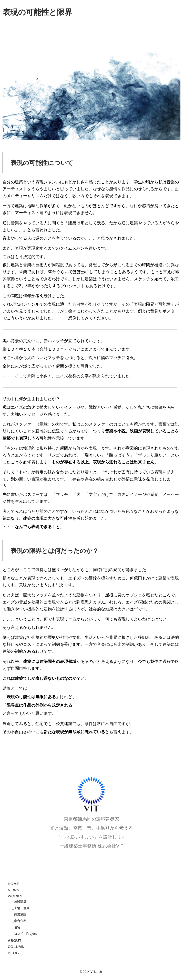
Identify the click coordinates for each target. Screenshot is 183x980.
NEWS (13, 890)
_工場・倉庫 (21, 908)
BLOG (13, 953)
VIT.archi (96, 972)
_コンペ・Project (24, 934)
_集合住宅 (19, 921)
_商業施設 (19, 915)
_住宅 (16, 927)
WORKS (15, 896)
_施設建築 (19, 902)
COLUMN (16, 947)
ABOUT (14, 940)
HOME (13, 884)
